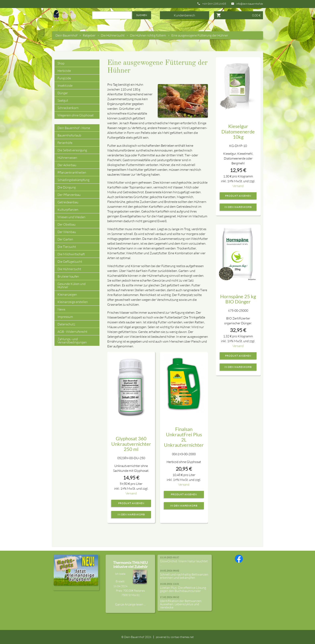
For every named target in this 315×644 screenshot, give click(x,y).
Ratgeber (89, 35)
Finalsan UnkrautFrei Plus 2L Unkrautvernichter (184, 437)
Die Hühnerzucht (113, 35)
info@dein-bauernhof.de (250, 4)
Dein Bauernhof (66, 35)
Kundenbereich (184, 15)
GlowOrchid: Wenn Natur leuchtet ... (184, 563)
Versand (131, 493)
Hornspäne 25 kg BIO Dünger (238, 299)
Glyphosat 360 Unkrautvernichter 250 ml (131, 444)
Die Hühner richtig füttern (148, 35)
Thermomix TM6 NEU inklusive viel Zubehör (130, 565)
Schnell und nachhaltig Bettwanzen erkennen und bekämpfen (184, 576)
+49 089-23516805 (214, 4)
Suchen (142, 15)
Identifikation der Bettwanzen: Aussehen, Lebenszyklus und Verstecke (181, 604)
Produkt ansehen (131, 503)
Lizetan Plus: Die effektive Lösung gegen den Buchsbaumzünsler (183, 589)
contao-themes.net (182, 637)
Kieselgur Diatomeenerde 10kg (238, 131)
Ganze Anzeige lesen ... (130, 604)
